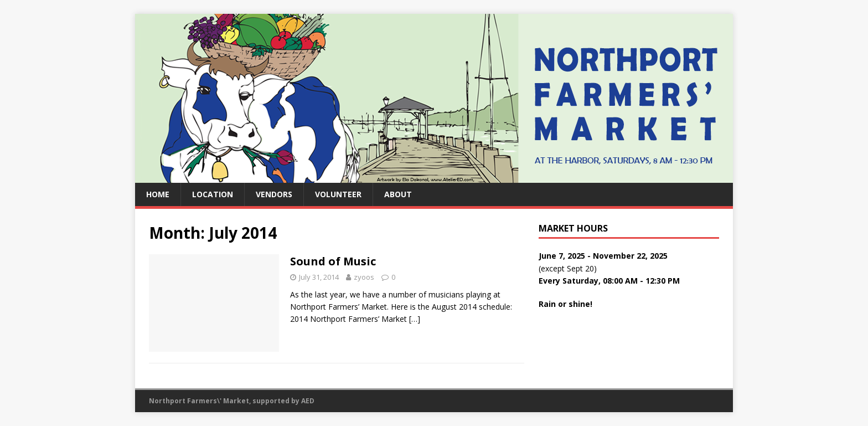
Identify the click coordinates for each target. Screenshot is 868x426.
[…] (415, 319)
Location (213, 194)
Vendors (274, 194)
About (398, 194)
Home (158, 194)
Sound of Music (333, 261)
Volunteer (338, 194)
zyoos (364, 277)
